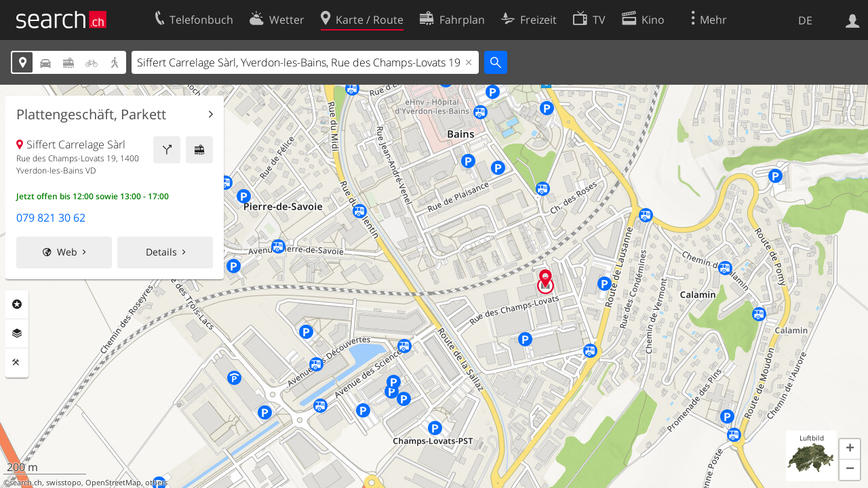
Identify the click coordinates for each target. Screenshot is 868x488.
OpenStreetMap (113, 483)
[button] (850, 449)
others (156, 483)
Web (67, 252)
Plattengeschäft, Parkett (91, 115)
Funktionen (17, 363)
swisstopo (64, 483)
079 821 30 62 (51, 218)
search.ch (26, 483)
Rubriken (17, 304)
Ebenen (17, 333)
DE (805, 20)
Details (161, 252)
